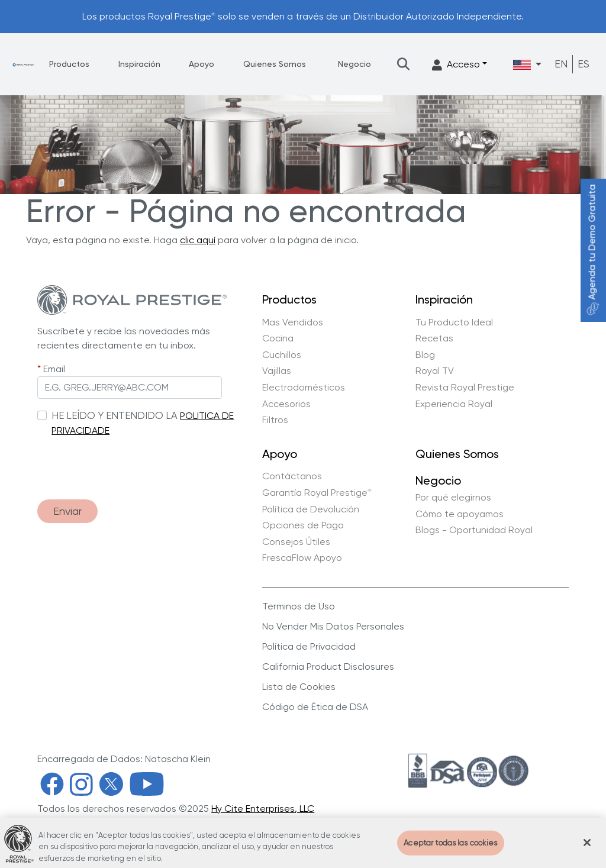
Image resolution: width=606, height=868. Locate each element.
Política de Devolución (311, 509)
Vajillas (277, 371)
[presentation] (127, 462)
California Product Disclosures (328, 667)
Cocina (278, 338)
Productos (69, 64)
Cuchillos (282, 355)
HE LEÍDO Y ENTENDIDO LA (115, 415)
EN (561, 64)
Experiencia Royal (454, 404)
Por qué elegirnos (453, 498)
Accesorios (286, 404)
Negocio (354, 64)
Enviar (67, 511)
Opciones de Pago (303, 525)
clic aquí (198, 240)
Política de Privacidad (309, 646)
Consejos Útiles (296, 542)
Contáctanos (292, 476)
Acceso (456, 65)
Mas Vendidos (293, 322)
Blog (425, 355)
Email (54, 369)
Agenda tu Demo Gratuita (592, 250)
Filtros (275, 420)
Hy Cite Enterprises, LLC (263, 809)
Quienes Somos (275, 64)
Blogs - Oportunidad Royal (474, 530)
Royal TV (435, 371)
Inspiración (139, 64)
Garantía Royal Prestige (317, 493)
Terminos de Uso (299, 606)
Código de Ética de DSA (315, 707)
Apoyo (202, 64)
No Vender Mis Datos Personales (333, 626)
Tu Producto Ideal (454, 322)
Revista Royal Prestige (465, 388)
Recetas (434, 338)
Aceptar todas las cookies (450, 848)
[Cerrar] (587, 847)
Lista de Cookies (299, 687)
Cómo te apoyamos (460, 514)
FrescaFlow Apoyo (302, 558)
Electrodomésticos (304, 388)
